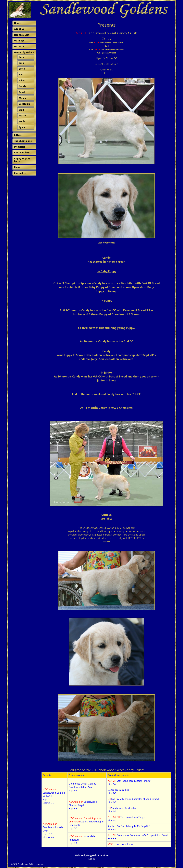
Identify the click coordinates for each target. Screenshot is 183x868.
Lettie (22, 69)
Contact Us (20, 173)
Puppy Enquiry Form (22, 160)
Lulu (21, 63)
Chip (21, 110)
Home (17, 23)
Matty (22, 116)
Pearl (22, 92)
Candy (22, 86)
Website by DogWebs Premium (92, 855)
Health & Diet (22, 35)
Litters (18, 135)
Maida (22, 98)
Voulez (23, 121)
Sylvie (22, 127)
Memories (20, 147)
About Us (19, 29)
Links (17, 167)
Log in (92, 859)
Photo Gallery (22, 153)
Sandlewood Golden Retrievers (31, 864)
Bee (21, 75)
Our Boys (19, 41)
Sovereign (24, 104)
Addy (22, 81)
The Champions (23, 141)
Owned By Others (24, 52)
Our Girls (19, 46)
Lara (21, 57)
